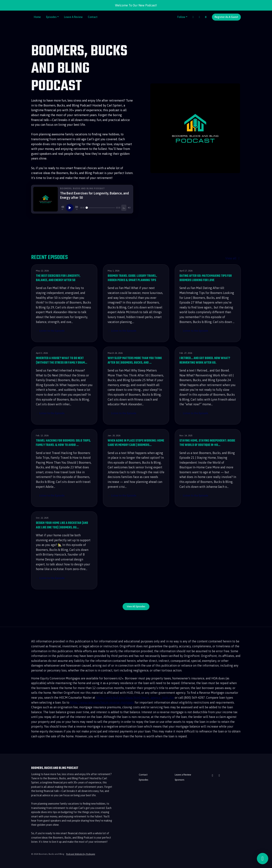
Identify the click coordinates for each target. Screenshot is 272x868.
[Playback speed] (124, 208)
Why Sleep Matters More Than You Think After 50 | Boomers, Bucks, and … (135, 360)
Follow (181, 17)
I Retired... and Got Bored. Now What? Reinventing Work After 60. (205, 360)
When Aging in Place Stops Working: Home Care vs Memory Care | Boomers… (136, 443)
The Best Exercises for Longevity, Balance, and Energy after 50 (58, 278)
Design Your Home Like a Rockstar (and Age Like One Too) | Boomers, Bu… (62, 525)
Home (37, 17)
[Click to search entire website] (206, 17)
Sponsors (179, 780)
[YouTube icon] (212, 775)
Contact (93, 17)
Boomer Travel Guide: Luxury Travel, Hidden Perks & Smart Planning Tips (132, 278)
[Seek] (100, 208)
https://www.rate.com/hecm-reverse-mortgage (102, 702)
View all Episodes (136, 606)
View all (233, 258)
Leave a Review (73, 17)
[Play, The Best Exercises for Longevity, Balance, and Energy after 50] (70, 208)
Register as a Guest (226, 17)
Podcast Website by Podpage (81, 854)
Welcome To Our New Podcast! (136, 5)
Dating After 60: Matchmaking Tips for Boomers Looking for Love (206, 278)
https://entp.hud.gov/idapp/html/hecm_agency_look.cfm (135, 698)
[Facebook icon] (219, 775)
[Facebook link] (193, 17)
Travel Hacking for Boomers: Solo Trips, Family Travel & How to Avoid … (63, 443)
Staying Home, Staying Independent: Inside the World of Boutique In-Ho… (207, 443)
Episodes (51, 17)
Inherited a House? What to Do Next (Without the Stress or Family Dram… (61, 360)
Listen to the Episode (50, 331)
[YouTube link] (199, 17)
